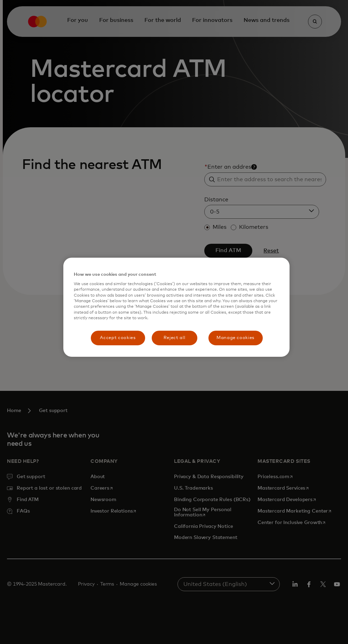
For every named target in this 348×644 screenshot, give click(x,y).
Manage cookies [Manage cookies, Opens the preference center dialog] (235, 338)
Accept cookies (118, 338)
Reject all (175, 338)
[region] (176, 307)
